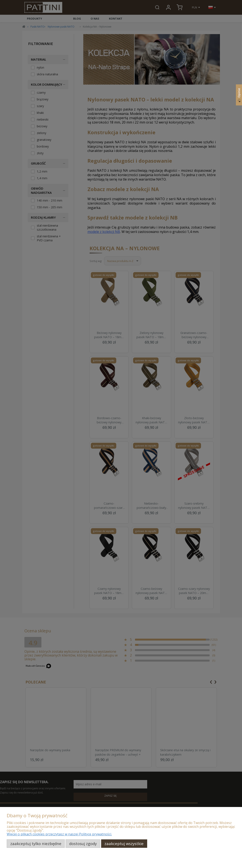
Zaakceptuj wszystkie (124, 843)
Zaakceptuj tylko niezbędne (36, 843)
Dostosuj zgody (83, 843)
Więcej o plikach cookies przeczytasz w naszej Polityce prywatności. (59, 834)
